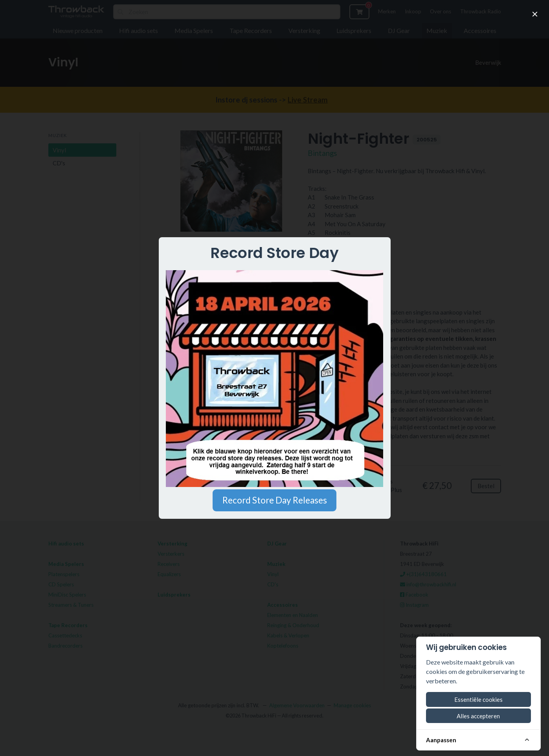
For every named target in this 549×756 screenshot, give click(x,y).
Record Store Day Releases (275, 500)
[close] (535, 14)
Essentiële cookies (478, 699)
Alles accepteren (478, 716)
